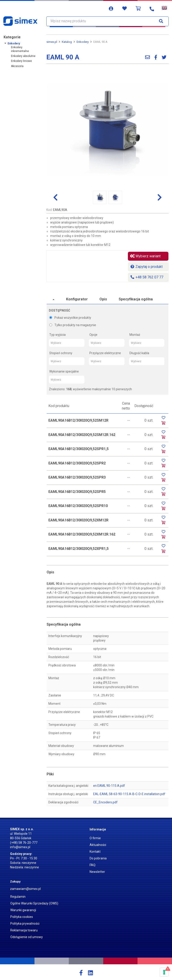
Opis (103, 299)
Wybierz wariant (145, 256)
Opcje (93, 335)
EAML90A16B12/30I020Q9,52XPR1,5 (78, 549)
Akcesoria (17, 66)
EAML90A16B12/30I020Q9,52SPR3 (77, 477)
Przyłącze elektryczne (105, 353)
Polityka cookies (22, 917)
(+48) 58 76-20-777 (24, 843)
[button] (56, 197)
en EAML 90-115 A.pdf (109, 786)
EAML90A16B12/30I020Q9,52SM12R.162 (82, 435)
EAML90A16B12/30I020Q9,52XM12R (78, 520)
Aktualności (98, 845)
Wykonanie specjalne (64, 371)
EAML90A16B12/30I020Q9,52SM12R (78, 420)
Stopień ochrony (61, 353)
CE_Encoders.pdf (105, 802)
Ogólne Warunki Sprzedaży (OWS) (34, 903)
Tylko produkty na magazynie (73, 325)
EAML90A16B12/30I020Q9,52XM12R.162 (82, 534)
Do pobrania (98, 858)
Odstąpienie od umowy (27, 937)
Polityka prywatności (25, 924)
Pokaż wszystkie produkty (70, 318)
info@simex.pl (20, 847)
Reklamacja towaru (24, 930)
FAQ (92, 865)
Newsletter (97, 872)
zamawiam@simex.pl (25, 889)
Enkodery (14, 43)
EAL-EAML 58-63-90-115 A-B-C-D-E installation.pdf (129, 794)
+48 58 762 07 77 (147, 277)
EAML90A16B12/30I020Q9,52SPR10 (78, 506)
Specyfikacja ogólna (136, 299)
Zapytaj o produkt (146, 267)
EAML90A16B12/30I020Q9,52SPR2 (77, 463)
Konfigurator (77, 299)
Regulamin (18, 897)
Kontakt (95, 852)
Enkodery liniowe (21, 61)
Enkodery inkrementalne (20, 49)
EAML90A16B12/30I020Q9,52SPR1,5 (78, 449)
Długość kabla (139, 353)
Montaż (135, 335)
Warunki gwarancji (23, 910)
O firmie (95, 838)
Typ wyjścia (57, 335)
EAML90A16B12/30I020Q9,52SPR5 (77, 492)
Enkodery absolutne (23, 56)
